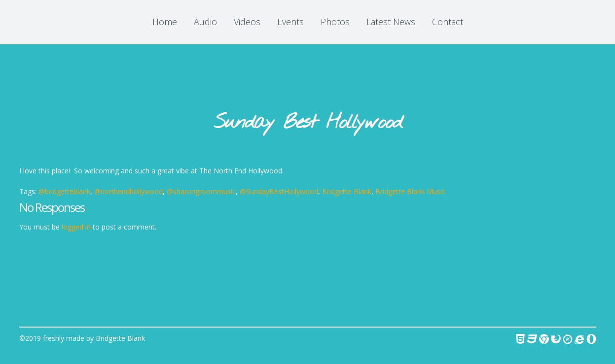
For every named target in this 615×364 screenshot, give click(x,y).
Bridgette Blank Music (410, 191)
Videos (247, 22)
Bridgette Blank (347, 191)
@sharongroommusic (201, 191)
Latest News (391, 22)
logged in (76, 227)
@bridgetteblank (64, 191)
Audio (205, 22)
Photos (335, 22)
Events (290, 22)
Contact (448, 22)
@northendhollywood (128, 191)
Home (165, 22)
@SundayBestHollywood (279, 191)
